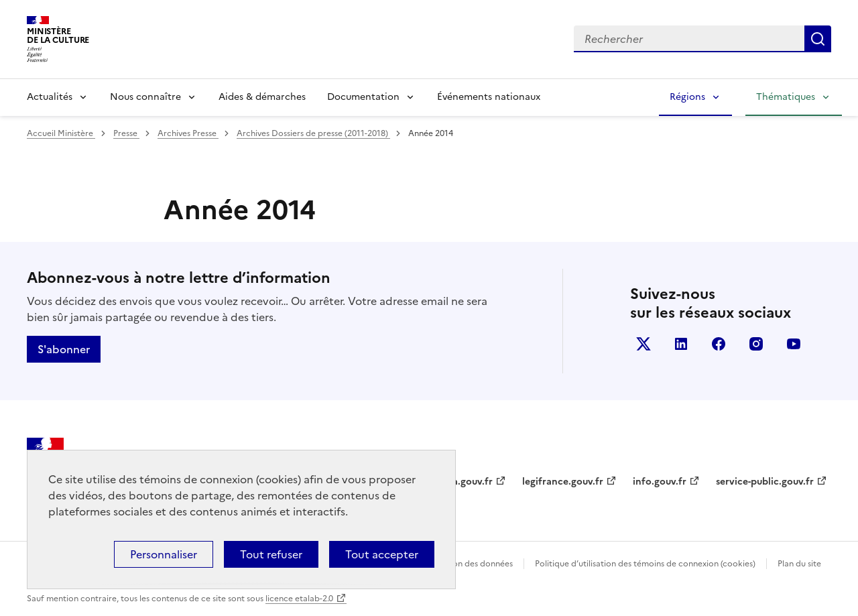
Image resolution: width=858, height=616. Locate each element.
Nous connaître (145, 97)
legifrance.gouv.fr (563, 482)
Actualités (50, 97)
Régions (687, 97)
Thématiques (786, 97)
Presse (126, 133)
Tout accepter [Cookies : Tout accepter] (382, 554)
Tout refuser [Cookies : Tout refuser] (271, 554)
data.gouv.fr (465, 482)
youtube (794, 344)
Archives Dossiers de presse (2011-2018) (313, 133)
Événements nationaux (489, 97)
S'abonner (64, 349)
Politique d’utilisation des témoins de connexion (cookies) (645, 564)
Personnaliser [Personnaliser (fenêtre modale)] (164, 554)
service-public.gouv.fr (765, 482)
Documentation (363, 97)
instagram (756, 344)
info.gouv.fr (660, 482)
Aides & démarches (262, 97)
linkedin (681, 344)
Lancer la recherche (818, 39)
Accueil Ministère (61, 133)
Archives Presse (188, 133)
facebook (719, 344)
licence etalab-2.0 (299, 599)
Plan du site (799, 564)
